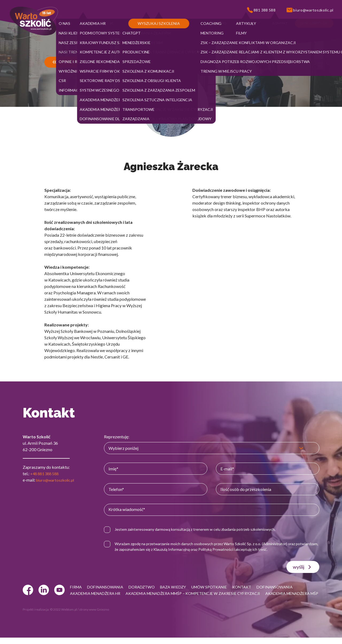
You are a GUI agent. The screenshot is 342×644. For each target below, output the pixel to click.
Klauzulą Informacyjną (199, 549)
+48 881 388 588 (46, 473)
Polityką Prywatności (243, 549)
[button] (67, 23)
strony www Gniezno (94, 616)
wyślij (303, 567)
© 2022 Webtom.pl (63, 616)
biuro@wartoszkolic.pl (57, 480)
